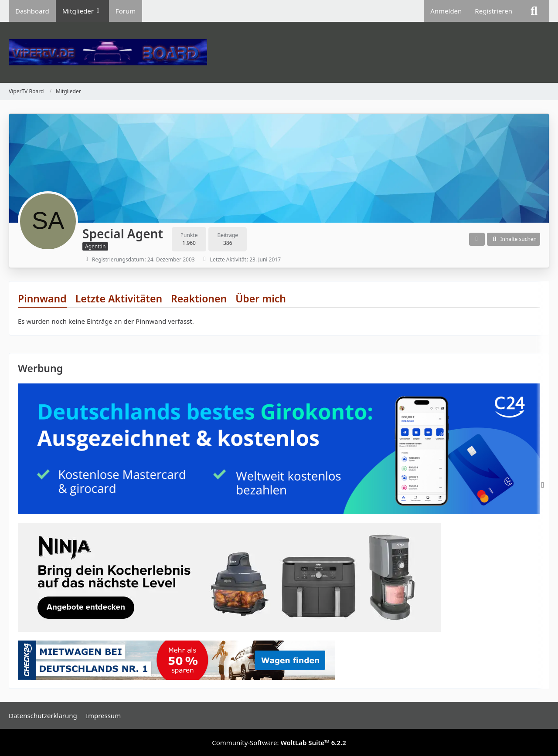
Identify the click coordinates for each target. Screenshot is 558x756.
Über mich (261, 298)
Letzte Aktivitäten (119, 298)
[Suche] (534, 11)
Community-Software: (279, 742)
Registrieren (493, 11)
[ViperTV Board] (279, 52)
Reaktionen (199, 298)
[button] (477, 239)
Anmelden (446, 11)
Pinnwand (42, 298)
